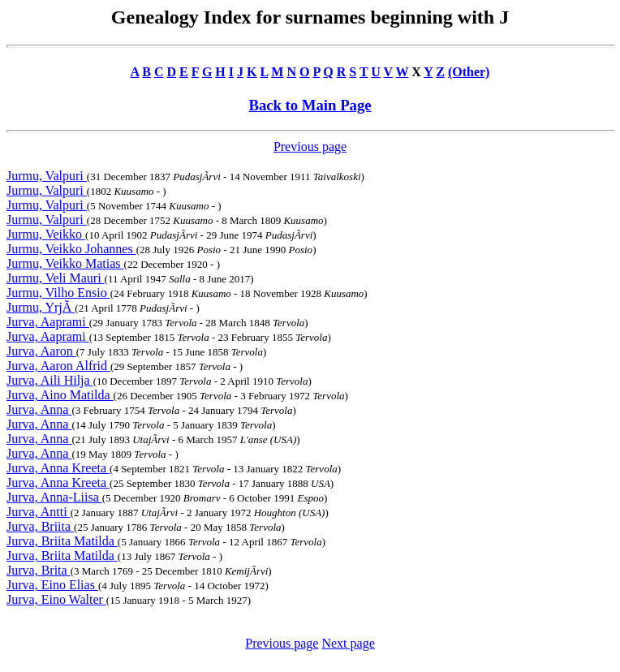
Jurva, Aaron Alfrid (58, 366)
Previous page (310, 146)
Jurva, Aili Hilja (50, 380)
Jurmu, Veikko (46, 234)
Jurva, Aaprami (48, 322)
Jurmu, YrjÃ (41, 307)
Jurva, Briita (40, 526)
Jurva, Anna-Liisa (54, 497)
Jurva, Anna (39, 409)
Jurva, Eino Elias (52, 585)
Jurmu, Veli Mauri (56, 278)
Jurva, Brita (39, 570)
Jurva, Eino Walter (56, 599)
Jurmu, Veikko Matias (65, 263)
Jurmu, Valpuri (47, 176)
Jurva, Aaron (41, 351)
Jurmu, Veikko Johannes (71, 249)
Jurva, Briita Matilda (62, 541)
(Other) (469, 72)
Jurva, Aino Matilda (60, 395)
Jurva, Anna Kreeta (58, 468)
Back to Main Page (310, 105)
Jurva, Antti (39, 512)
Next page (348, 643)
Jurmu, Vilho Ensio (58, 293)
